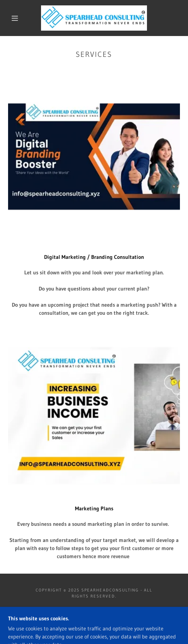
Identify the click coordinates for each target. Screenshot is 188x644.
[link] (94, 18)
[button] (17, 18)
